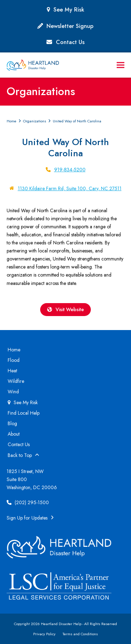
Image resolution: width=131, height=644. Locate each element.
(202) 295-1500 (28, 502)
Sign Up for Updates (30, 518)
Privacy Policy (44, 634)
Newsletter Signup (70, 26)
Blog (12, 423)
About (14, 434)
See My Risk (69, 10)
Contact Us (70, 42)
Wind (13, 392)
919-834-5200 (70, 170)
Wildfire (16, 381)
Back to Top (23, 455)
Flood (14, 360)
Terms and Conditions (80, 634)
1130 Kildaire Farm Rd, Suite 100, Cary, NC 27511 (70, 188)
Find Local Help (24, 413)
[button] (121, 65)
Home (14, 350)
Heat (12, 371)
